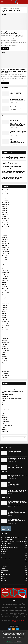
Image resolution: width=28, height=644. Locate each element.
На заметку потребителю (8, 411)
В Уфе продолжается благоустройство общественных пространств (17, 141)
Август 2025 (5, 206)
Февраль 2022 (6, 293)
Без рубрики (5, 397)
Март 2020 (5, 340)
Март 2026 (5, 192)
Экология (4, 430)
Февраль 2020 (6, 342)
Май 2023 (4, 262)
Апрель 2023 (5, 264)
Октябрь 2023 (5, 252)
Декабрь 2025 (6, 198)
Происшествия (6, 421)
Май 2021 (4, 311)
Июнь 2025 (5, 210)
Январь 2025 (5, 221)
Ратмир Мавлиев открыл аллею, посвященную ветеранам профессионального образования (12, 33)
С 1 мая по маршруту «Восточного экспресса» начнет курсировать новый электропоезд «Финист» (13, 173)
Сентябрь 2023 (6, 254)
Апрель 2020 (5, 338)
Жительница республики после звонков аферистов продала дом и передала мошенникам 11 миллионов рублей (12, 179)
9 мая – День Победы (7, 395)
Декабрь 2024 (6, 223)
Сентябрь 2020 (6, 328)
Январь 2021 (5, 320)
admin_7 (9, 37)
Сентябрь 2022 (6, 278)
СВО (3, 423)
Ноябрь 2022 (5, 274)
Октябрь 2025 (5, 202)
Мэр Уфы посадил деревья (15, 451)
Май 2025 (4, 212)
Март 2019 (5, 365)
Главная (4, 8)
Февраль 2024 (6, 243)
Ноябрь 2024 (5, 225)
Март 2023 (5, 266)
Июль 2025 (5, 208)
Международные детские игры (10, 409)
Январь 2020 (5, 344)
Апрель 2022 (5, 289)
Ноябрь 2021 (5, 299)
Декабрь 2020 (6, 322)
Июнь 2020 (5, 334)
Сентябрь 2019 (6, 353)
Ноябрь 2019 (5, 349)
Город (4, 52)
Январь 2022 (5, 295)
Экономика (5, 432)
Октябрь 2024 (5, 227)
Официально (5, 417)
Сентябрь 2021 (6, 303)
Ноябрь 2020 (5, 324)
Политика (5, 419)
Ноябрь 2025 (5, 200)
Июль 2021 (5, 307)
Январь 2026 (5, 196)
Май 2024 (8, 8)
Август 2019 (5, 355)
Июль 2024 (5, 233)
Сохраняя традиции (7, 425)
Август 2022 (5, 280)
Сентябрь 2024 (6, 229)
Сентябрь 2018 (6, 377)
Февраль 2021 (6, 318)
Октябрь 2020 (5, 326)
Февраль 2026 (6, 194)
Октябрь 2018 (5, 375)
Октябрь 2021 (5, 301)
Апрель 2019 (5, 363)
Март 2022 (5, 291)
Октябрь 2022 (5, 276)
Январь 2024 (5, 245)
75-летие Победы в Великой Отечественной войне (13, 541)
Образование (5, 413)
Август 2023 (5, 256)
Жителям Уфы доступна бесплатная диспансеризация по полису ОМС (18, 108)
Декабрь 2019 (6, 346)
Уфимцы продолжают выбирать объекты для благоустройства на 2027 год (18, 133)
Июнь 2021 (5, 309)
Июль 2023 (5, 258)
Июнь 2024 (5, 235)
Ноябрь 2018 (5, 373)
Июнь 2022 (5, 285)
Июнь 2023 (5, 260)
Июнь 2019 (5, 359)
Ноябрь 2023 (5, 250)
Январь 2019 (5, 369)
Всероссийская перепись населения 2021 (12, 399)
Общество (5, 415)
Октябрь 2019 (5, 351)
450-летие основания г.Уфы (9, 389)
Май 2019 (4, 361)
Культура (4, 407)
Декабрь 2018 (6, 371)
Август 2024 (5, 231)
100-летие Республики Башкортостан (11, 387)
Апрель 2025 (5, 215)
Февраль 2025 (6, 219)
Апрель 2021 (5, 313)
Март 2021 (5, 316)
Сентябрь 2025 (6, 204)
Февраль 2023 (6, 268)
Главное (4, 15)
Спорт (4, 427)
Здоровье (5, 405)
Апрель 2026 (5, 190)
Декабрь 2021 (6, 297)
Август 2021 (5, 305)
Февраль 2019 (6, 367)
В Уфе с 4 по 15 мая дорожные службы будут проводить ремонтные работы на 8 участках (14, 71)
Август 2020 (5, 330)
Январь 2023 (5, 270)
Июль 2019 (5, 357)
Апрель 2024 (5, 239)
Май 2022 (4, 287)
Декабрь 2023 (6, 247)
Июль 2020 (5, 332)
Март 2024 (5, 241)
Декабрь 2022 (6, 272)
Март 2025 (5, 217)
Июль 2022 (5, 283)
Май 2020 (4, 336)
